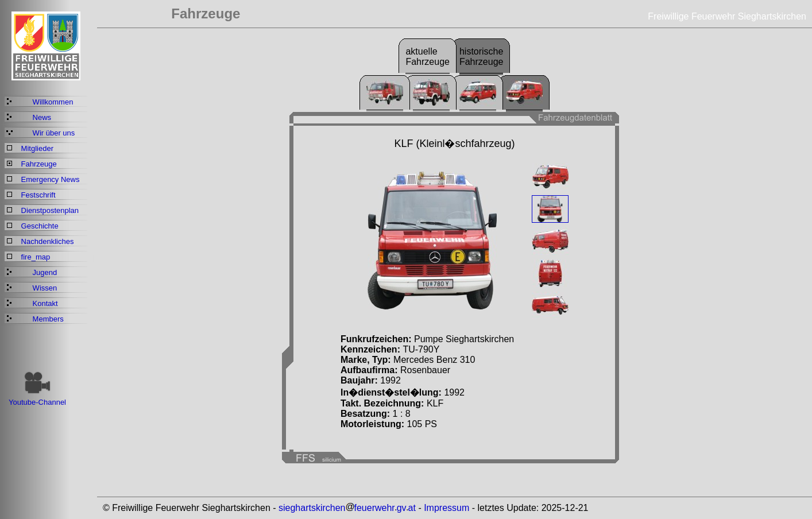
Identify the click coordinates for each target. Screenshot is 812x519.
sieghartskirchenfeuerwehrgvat (347, 508)
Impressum (446, 508)
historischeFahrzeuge (482, 57)
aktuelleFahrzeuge (428, 57)
